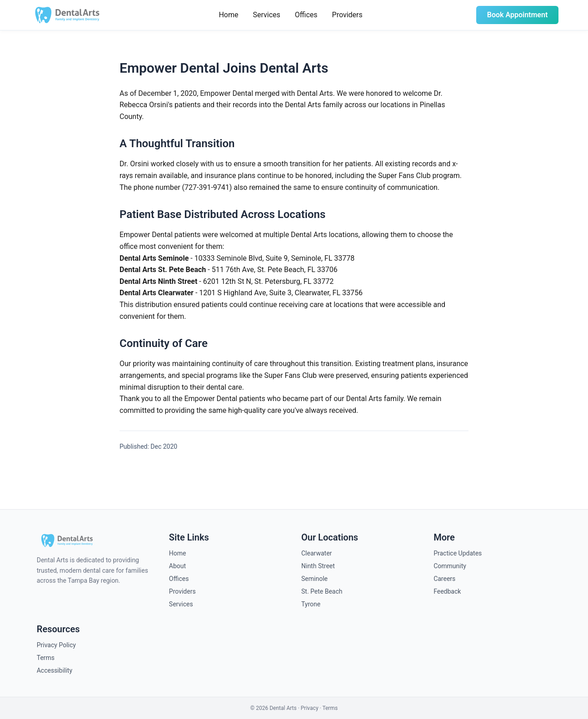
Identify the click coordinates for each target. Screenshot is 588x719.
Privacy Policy (56, 645)
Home (228, 15)
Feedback (447, 591)
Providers (347, 15)
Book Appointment (518, 15)
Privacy (310, 708)
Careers (444, 579)
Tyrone (311, 604)
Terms (46, 658)
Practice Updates (458, 553)
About (177, 566)
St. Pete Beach (322, 591)
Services (266, 15)
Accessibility (55, 670)
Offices (306, 15)
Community (450, 566)
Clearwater (316, 553)
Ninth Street (318, 566)
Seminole (314, 579)
